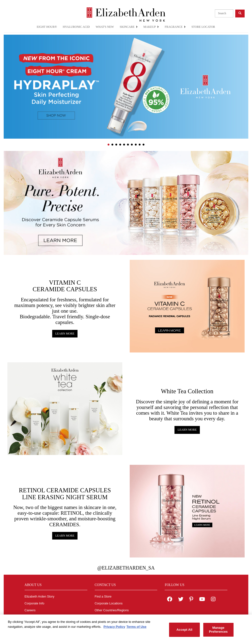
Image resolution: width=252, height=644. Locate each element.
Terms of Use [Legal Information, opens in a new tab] (136, 629)
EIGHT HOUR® (47, 27)
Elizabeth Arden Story (39, 597)
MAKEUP (151, 27)
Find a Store (103, 597)
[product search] (224, 13)
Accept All (184, 632)
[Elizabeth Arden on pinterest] (191, 600)
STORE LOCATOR (203, 27)
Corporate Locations (109, 603)
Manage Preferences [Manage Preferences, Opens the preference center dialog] (218, 632)
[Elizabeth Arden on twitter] (181, 600)
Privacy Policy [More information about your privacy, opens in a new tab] (114, 629)
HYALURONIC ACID (76, 27)
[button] (7, 80)
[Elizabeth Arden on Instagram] (213, 600)
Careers (30, 610)
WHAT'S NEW (105, 27)
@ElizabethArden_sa (126, 568)
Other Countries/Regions (112, 610)
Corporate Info (35, 603)
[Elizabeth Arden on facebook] (170, 600)
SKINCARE (129, 27)
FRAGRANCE (175, 27)
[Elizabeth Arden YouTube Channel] (202, 600)
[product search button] (240, 13)
